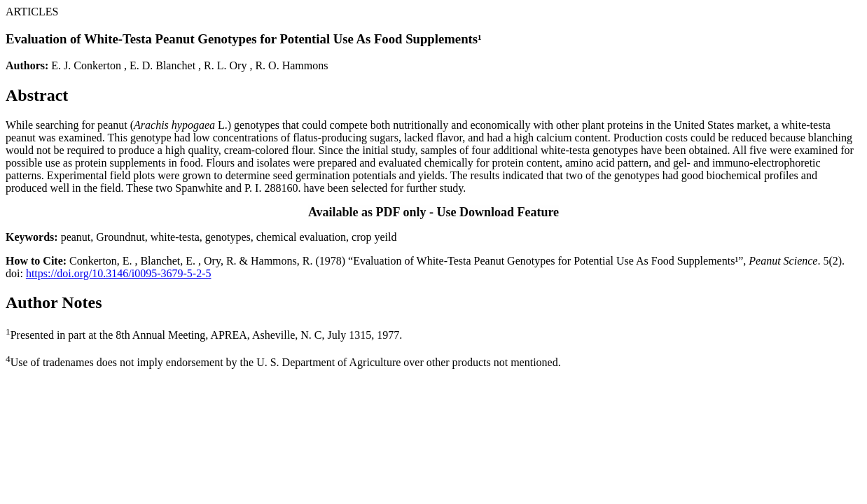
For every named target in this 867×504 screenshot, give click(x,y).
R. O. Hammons (291, 65)
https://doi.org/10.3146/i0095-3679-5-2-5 (119, 273)
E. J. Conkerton (86, 65)
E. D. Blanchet (162, 65)
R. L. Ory (225, 65)
